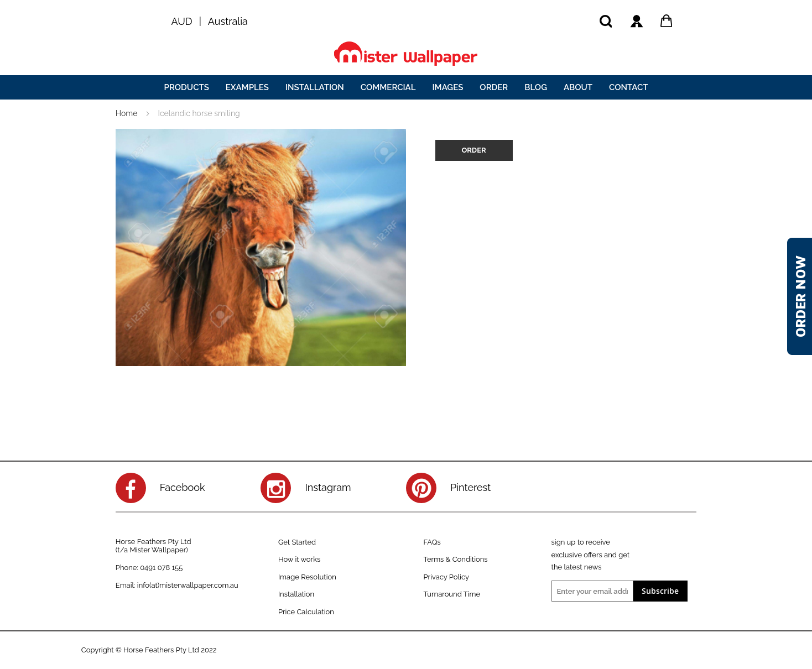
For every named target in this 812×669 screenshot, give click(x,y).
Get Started (297, 542)
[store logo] (406, 54)
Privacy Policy (446, 577)
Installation (296, 594)
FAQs (432, 542)
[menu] (406, 87)
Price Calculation (306, 612)
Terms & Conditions (455, 559)
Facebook (183, 487)
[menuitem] (187, 87)
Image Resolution (307, 577)
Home (127, 113)
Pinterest (470, 487)
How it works (299, 559)
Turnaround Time (452, 594)
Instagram (328, 487)
